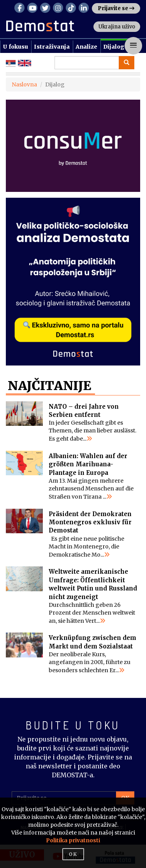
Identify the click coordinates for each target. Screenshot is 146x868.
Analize (86, 47)
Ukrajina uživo (117, 27)
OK (73, 854)
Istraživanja (52, 47)
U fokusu (15, 47)
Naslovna (24, 84)
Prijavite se (116, 8)
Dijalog (114, 47)
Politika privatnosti (73, 840)
